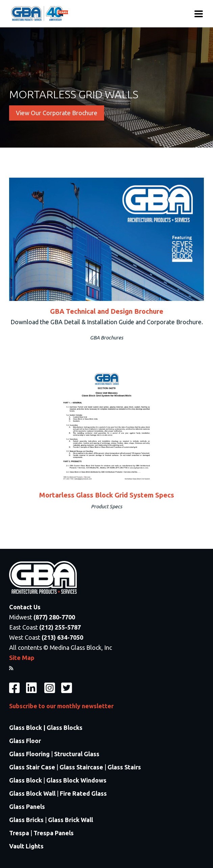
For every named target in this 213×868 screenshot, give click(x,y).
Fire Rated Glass (83, 793)
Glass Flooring (29, 754)
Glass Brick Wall (70, 820)
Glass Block (26, 780)
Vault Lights (26, 846)
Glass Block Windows (76, 780)
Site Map (22, 658)
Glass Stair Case (32, 767)
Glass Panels (27, 807)
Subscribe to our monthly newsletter (61, 706)
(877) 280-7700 (54, 617)
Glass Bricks (26, 820)
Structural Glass (77, 754)
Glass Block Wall (33, 793)
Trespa (19, 833)
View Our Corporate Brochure (57, 113)
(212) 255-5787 (60, 627)
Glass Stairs (124, 767)
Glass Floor (25, 741)
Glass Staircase (81, 767)
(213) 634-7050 (62, 637)
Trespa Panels (54, 833)
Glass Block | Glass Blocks (46, 727)
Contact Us (25, 607)
